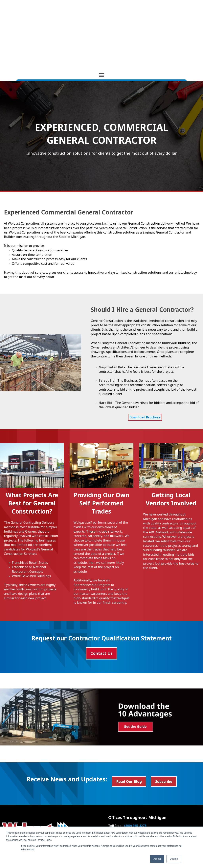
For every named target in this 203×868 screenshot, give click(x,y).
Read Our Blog (129, 741)
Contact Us (101, 613)
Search (56, 816)
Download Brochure (145, 377)
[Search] (24, 816)
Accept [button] (157, 859)
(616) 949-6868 (159, 794)
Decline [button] (174, 859)
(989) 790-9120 (157, 790)
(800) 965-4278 (135, 785)
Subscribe (164, 741)
